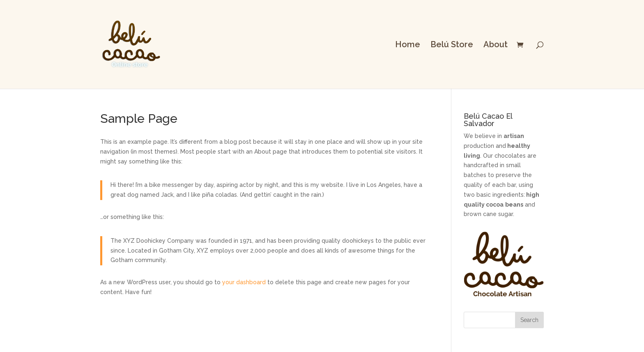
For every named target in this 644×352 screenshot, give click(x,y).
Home (408, 45)
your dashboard (244, 282)
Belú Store (452, 45)
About (496, 45)
